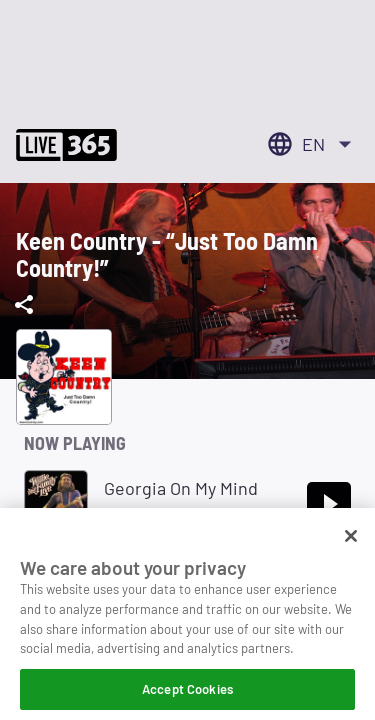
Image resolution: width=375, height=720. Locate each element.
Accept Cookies (187, 695)
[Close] (351, 542)
